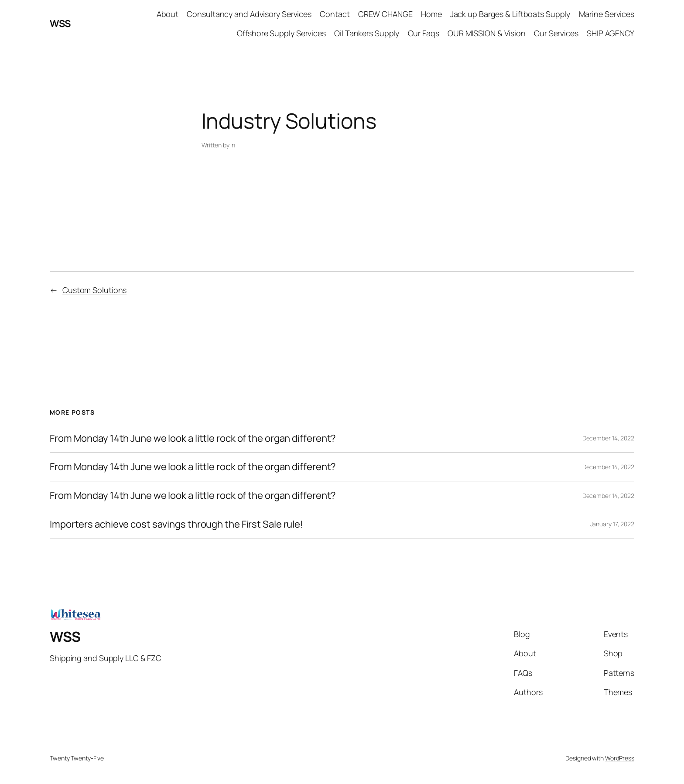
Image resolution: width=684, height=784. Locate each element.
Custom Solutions (94, 290)
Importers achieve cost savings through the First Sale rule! (176, 524)
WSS (60, 24)
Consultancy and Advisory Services (249, 14)
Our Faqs (424, 33)
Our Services (556, 33)
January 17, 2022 (612, 524)
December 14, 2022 (608, 438)
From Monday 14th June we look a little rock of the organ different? (193, 438)
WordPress (620, 758)
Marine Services (607, 14)
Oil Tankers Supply (367, 33)
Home (431, 14)
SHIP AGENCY (610, 33)
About (168, 14)
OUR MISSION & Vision (487, 33)
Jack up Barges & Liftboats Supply (510, 14)
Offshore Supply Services (281, 33)
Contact (335, 14)
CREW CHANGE (385, 14)
